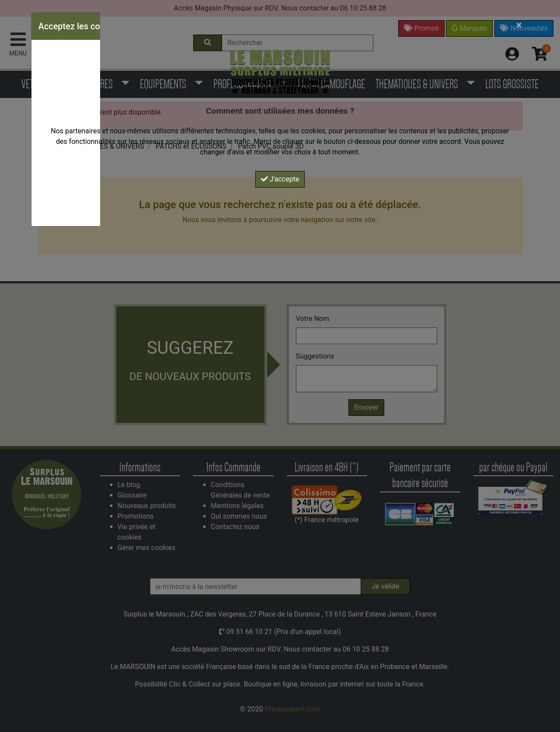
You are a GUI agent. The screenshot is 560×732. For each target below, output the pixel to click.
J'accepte (280, 179)
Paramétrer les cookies (280, 200)
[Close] (519, 25)
